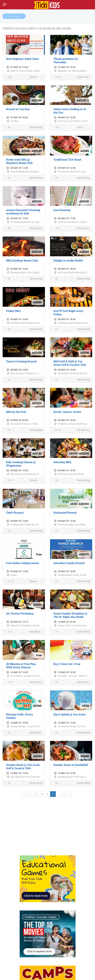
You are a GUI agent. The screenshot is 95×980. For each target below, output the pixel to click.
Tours (78, 128)
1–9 (8, 682)
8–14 (56, 77)
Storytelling (33, 632)
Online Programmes (82, 77)
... (58, 794)
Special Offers (34, 682)
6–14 (56, 430)
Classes (31, 77)
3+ (55, 682)
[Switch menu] (5, 5)
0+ (7, 128)
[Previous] (26, 794)
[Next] (69, 794)
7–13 (9, 582)
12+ (56, 128)
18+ (8, 77)
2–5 (8, 632)
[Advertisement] (48, 824)
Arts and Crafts (34, 228)
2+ (7, 733)
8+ (7, 229)
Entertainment (82, 733)
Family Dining (34, 128)
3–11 (9, 481)
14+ (56, 229)
